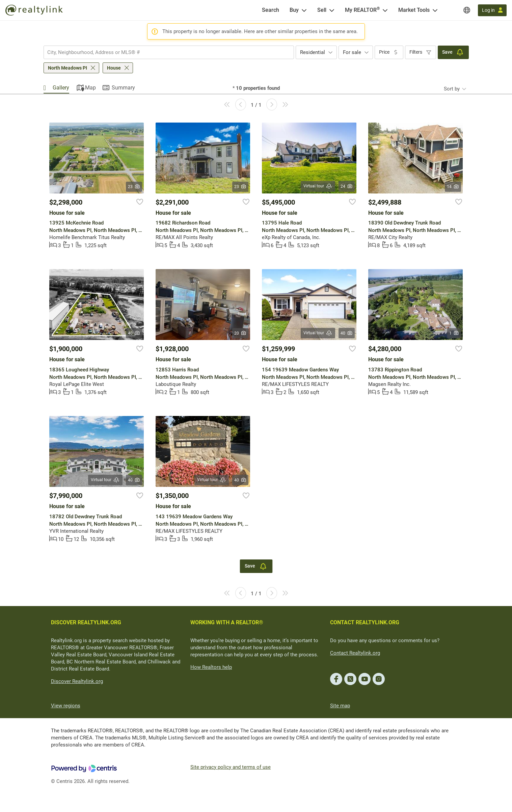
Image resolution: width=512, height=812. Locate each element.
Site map (340, 706)
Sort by (452, 89)
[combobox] (169, 52)
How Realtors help (211, 667)
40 (134, 333)
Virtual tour (318, 186)
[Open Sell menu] (332, 10)
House (114, 68)
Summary (123, 88)
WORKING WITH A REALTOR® (227, 622)
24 (347, 186)
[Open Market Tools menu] (435, 10)
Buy (294, 10)
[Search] (271, 10)
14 (453, 187)
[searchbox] (165, 52)
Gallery (61, 88)
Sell (322, 10)
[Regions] (467, 10)
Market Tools (414, 10)
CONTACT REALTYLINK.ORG (365, 622)
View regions (66, 706)
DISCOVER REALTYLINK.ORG (86, 622)
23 (134, 187)
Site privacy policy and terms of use (231, 767)
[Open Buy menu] (304, 10)
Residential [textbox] (313, 52)
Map (90, 88)
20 (240, 333)
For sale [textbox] (352, 52)
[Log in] (492, 10)
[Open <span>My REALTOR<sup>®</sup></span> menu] (385, 10)
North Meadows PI (68, 68)
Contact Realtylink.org (355, 653)
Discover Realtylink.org (77, 681)
